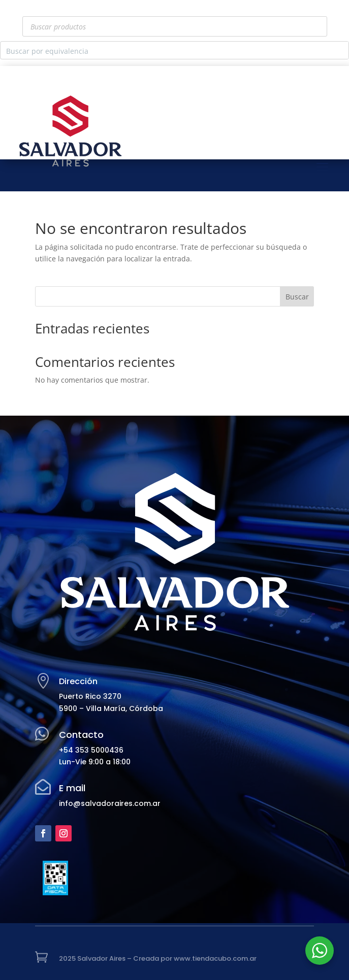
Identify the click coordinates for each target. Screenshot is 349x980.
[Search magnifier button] (340, 50)
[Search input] (166, 50)
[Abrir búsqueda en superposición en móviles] (175, 26)
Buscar (297, 297)
